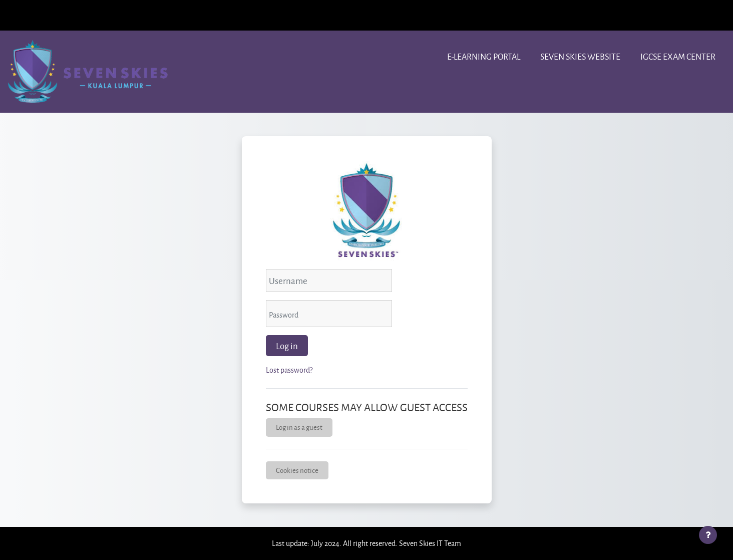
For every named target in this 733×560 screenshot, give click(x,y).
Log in (287, 346)
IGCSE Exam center (678, 56)
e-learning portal (484, 56)
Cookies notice (297, 470)
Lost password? (289, 370)
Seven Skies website (580, 56)
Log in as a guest (299, 427)
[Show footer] (708, 535)
